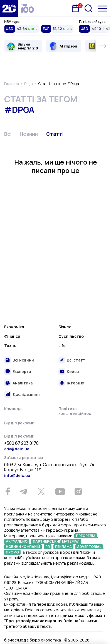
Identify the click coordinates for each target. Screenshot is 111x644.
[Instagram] (78, 491)
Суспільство (71, 336)
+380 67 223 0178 (21, 443)
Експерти (22, 371)
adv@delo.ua (17, 449)
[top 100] (28, 8)
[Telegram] (23, 491)
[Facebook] (8, 492)
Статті (55, 134)
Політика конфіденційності (77, 411)
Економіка (14, 327)
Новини (29, 134)
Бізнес (65, 327)
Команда (13, 409)
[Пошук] (88, 8)
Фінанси (12, 336)
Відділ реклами (19, 423)
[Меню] (103, 9)
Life (62, 345)
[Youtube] (60, 491)
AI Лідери (68, 46)
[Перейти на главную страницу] (9, 8)
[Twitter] (41, 491)
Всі (8, 134)
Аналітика (23, 383)
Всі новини (23, 360)
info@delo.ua (17, 475)
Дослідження (26, 394)
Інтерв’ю (76, 383)
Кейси (73, 371)
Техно (10, 345)
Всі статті (77, 360)
